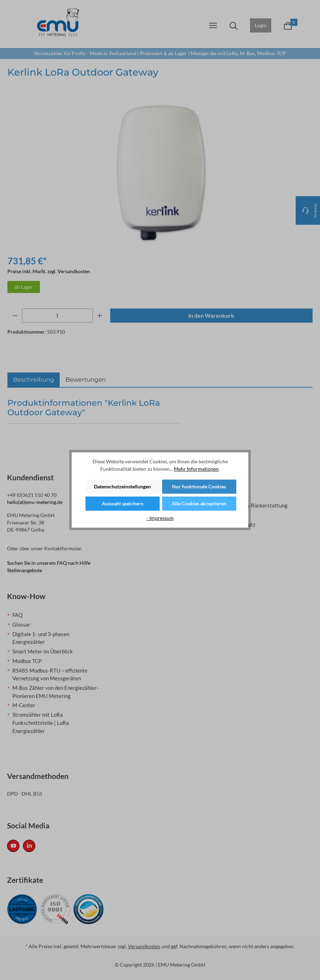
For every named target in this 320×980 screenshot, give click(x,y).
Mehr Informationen (196, 469)
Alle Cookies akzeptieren (199, 503)
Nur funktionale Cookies (199, 486)
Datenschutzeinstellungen (122, 486)
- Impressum (160, 518)
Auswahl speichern (123, 503)
